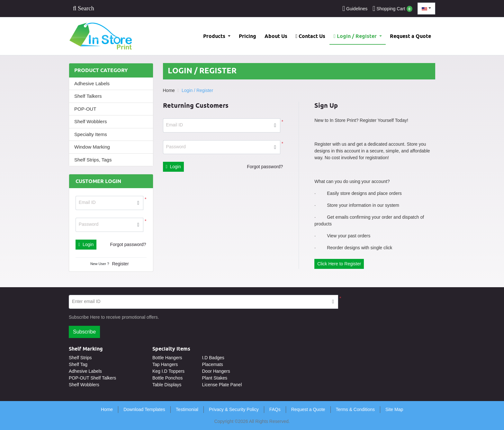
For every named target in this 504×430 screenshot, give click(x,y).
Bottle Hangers (167, 358)
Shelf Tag (78, 364)
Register (120, 264)
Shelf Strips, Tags (93, 160)
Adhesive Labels (92, 83)
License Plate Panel (222, 385)
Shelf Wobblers (90, 121)
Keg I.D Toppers (168, 371)
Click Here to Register (339, 264)
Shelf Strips (80, 358)
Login (86, 244)
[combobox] (426, 9)
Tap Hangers (165, 364)
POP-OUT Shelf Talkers (92, 378)
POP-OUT (85, 109)
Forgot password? (128, 244)
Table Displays (167, 385)
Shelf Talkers (88, 96)
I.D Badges (213, 358)
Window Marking (92, 147)
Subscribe (84, 332)
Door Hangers (216, 371)
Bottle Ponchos (167, 378)
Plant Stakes (215, 378)
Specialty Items (91, 134)
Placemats (212, 364)
